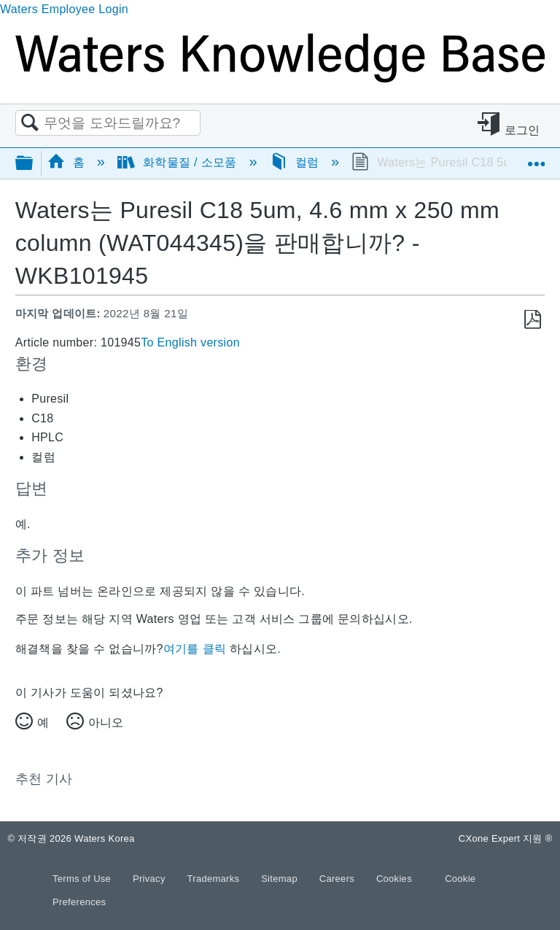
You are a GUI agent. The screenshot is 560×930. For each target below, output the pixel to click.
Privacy (151, 879)
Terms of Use (83, 879)
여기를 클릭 (195, 649)
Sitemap (281, 879)
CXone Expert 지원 (506, 838)
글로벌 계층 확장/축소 (34, 164)
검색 (30, 123)
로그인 (522, 130)
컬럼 (296, 162)
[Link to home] (280, 78)
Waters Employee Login (64, 9)
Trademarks (215, 879)
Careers (338, 879)
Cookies (394, 879)
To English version (190, 342)
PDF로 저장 (533, 320)
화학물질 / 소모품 (179, 162)
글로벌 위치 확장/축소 (536, 158)
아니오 (106, 722)
